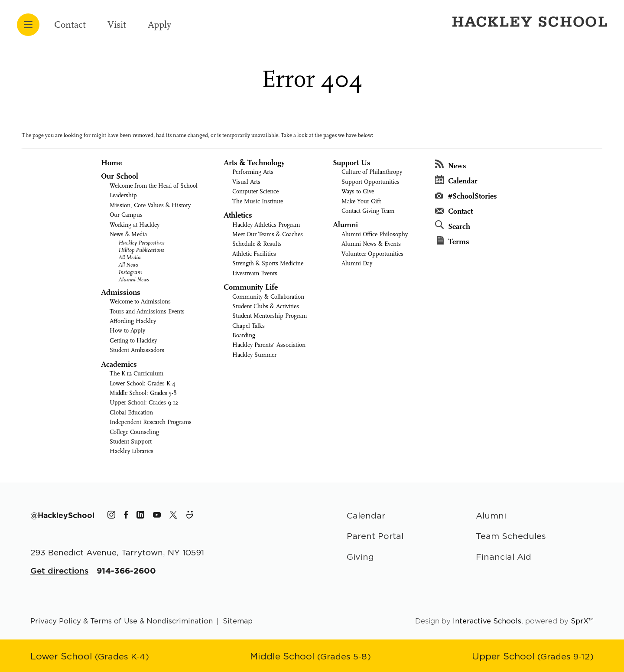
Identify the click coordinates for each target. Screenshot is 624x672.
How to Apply (127, 331)
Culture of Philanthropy (372, 172)
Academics (119, 364)
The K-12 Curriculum (136, 374)
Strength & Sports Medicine (268, 263)
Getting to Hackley (133, 341)
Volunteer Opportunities (372, 254)
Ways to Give (358, 191)
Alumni (345, 225)
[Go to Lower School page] (90, 656)
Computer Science (255, 191)
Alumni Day (357, 263)
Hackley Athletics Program (266, 225)
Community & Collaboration (268, 297)
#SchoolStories (466, 196)
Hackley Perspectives (141, 243)
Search (453, 226)
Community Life (251, 287)
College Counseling (134, 432)
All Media (130, 257)
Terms (453, 241)
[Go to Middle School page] (310, 656)
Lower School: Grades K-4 (143, 383)
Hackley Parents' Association (269, 345)
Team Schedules (511, 536)
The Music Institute (258, 201)
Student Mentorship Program (270, 316)
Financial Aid (504, 556)
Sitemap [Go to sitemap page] (238, 621)
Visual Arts (246, 182)
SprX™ (582, 621)
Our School (120, 176)
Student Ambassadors (137, 350)
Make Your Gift (361, 201)
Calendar (456, 180)
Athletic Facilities (254, 254)
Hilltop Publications (141, 250)
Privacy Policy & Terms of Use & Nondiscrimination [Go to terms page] (122, 621)
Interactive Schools (487, 621)
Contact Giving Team (368, 211)
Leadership (123, 195)
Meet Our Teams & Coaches (268, 234)
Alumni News (133, 279)
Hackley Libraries (132, 451)
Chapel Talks (249, 326)
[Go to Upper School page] (533, 656)
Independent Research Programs (151, 422)
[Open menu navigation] (28, 25)
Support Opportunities (370, 182)
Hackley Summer (254, 355)
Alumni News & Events (371, 244)
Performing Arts (253, 172)
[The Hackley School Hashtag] (62, 515)
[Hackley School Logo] (528, 21)
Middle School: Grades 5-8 (143, 393)
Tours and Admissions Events (147, 312)
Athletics (238, 215)
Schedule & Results (257, 244)
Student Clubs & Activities (266, 306)
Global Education (131, 413)
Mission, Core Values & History (150, 205)
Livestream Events (255, 273)
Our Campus (126, 215)
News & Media (128, 234)
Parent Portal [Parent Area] (375, 536)
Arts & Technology (254, 163)
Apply (159, 25)
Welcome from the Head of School (154, 186)
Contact (70, 25)
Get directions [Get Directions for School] (59, 571)
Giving (360, 556)
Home (111, 163)
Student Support (131, 442)
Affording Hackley (133, 321)
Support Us (352, 163)
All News (128, 265)
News (451, 165)
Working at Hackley (135, 225)
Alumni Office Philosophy (375, 234)
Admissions (121, 292)
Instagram (130, 272)
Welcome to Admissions (140, 302)
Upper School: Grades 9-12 (144, 403)
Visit (117, 25)
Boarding (244, 335)
